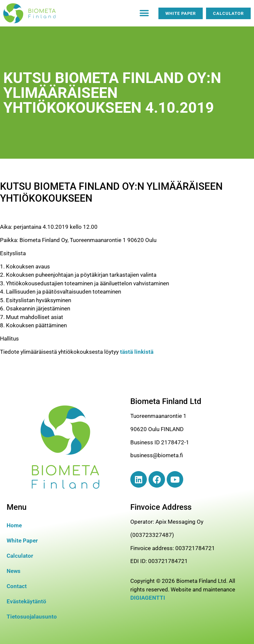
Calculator (20, 556)
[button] (144, 13)
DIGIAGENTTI (148, 598)
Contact (17, 586)
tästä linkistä (137, 352)
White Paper (22, 541)
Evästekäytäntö (26, 601)
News (14, 571)
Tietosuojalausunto (32, 617)
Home (14, 525)
